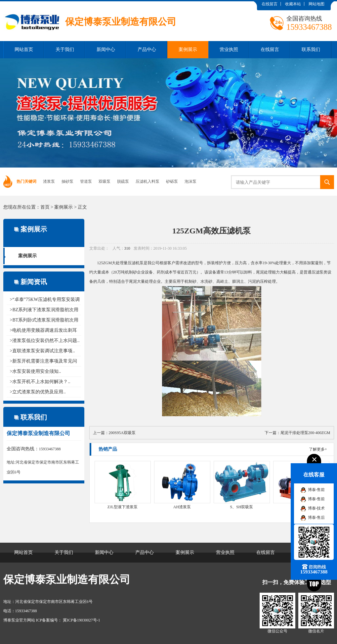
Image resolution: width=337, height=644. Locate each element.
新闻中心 (106, 50)
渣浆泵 (49, 181)
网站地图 (316, 4)
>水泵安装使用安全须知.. (36, 371)
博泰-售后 (316, 518)
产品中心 (147, 50)
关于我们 (65, 50)
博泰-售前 (316, 490)
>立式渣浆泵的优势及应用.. (38, 392)
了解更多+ (318, 449)
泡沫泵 (190, 181)
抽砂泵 (67, 181)
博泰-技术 (316, 508)
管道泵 (86, 181)
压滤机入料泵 (147, 181)
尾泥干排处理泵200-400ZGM (305, 433)
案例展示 (188, 50)
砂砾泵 (172, 181)
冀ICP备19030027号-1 (81, 620)
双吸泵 (105, 181)
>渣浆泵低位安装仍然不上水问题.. (45, 341)
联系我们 (311, 50)
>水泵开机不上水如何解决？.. (40, 382)
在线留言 (270, 4)
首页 (45, 207)
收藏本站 (293, 4)
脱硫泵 (123, 181)
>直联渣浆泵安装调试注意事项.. (42, 351)
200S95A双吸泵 (122, 433)
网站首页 (24, 50)
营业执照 (229, 50)
